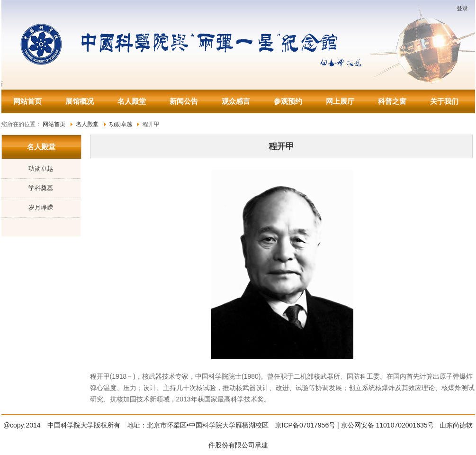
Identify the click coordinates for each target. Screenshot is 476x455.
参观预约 (288, 101)
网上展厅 (340, 101)
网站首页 (27, 101)
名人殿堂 (132, 101)
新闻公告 (184, 101)
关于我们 (444, 101)
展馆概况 (80, 101)
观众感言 (236, 101)
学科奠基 (41, 188)
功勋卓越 (41, 168)
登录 (462, 9)
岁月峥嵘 (41, 207)
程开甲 (281, 146)
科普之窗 (392, 101)
